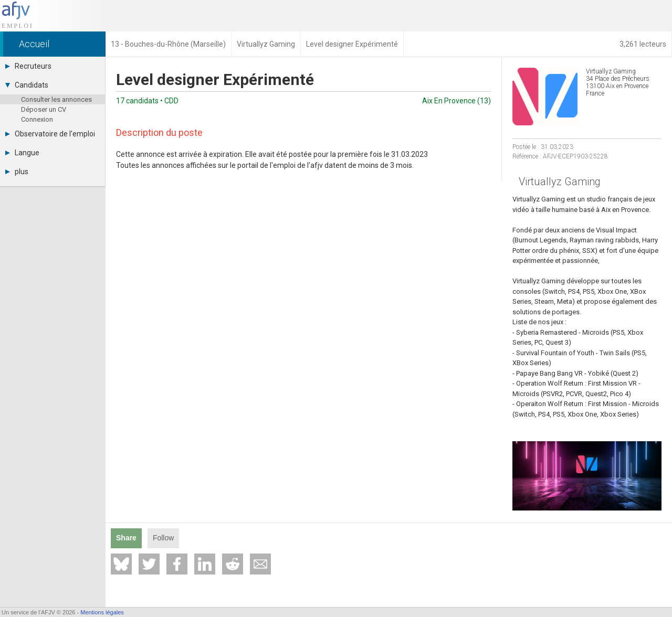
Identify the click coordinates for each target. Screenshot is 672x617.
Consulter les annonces (56, 99)
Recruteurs (28, 66)
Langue (22, 153)
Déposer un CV (44, 109)
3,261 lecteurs (643, 44)
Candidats (27, 85)
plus (17, 172)
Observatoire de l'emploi (50, 134)
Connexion (37, 119)
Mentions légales (102, 612)
